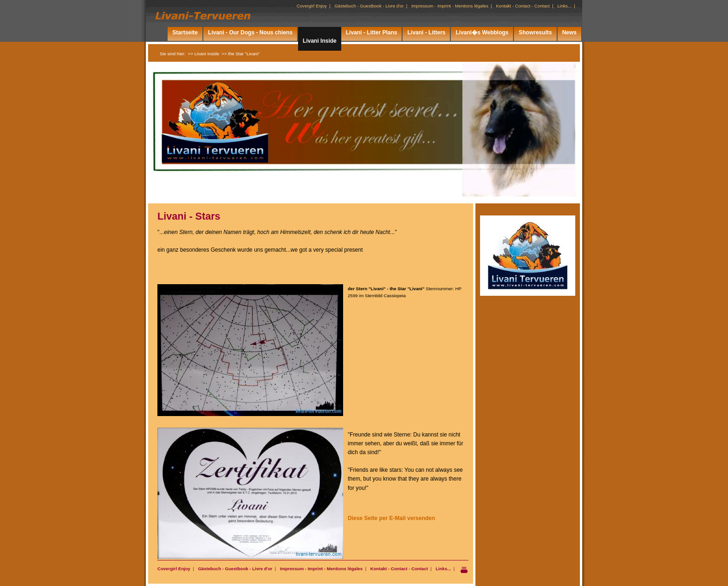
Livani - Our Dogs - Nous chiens (250, 33)
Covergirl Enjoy (174, 569)
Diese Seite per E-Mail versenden (391, 518)
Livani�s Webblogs (482, 33)
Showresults (535, 33)
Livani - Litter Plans (372, 33)
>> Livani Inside (204, 54)
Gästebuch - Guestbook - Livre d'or (235, 569)
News (569, 33)
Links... (443, 569)
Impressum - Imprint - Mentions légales (321, 569)
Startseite (185, 33)
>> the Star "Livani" (240, 54)
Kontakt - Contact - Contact (399, 569)
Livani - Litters (426, 33)
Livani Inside (320, 41)
